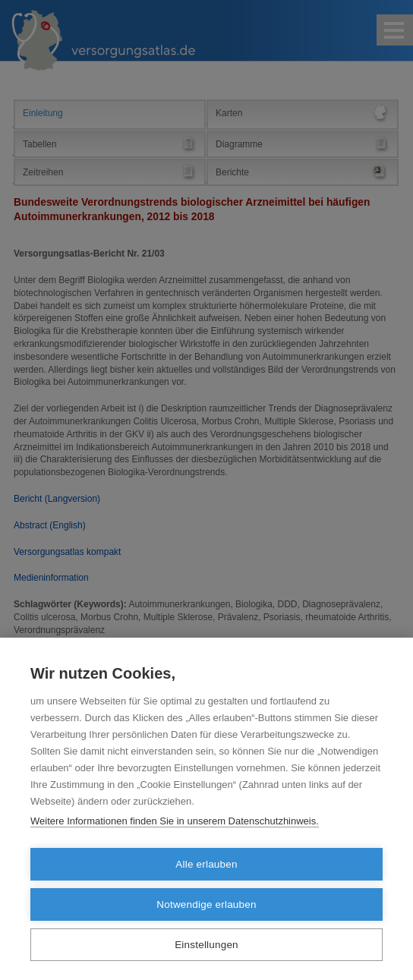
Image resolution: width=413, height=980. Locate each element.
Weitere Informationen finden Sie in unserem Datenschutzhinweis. (175, 821)
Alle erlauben (206, 864)
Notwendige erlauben (206, 904)
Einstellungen (206, 945)
